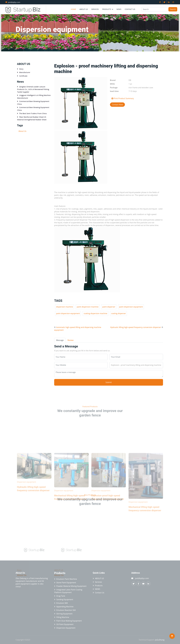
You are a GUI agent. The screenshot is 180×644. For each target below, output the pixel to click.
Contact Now (117, 105)
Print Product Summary (123, 98)
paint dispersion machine (88, 307)
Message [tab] (60, 340)
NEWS (119, 9)
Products (107, 9)
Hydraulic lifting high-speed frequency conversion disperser (136, 327)
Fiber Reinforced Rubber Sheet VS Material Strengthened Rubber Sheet (32, 118)
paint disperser (109, 307)
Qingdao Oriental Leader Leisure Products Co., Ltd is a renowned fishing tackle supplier (33, 89)
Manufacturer (25, 72)
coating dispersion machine (95, 313)
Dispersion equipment (43, 37)
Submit (109, 382)
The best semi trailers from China (33, 113)
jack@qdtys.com (14, 2)
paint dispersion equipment (131, 307)
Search (173, 9)
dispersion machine (65, 307)
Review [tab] (70, 340)
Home (73, 9)
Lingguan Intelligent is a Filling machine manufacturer (34, 97)
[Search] (154, 9)
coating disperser (119, 313)
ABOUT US (84, 9)
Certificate (23, 76)
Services (95, 9)
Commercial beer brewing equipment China (33, 103)
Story (21, 69)
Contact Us (130, 9)
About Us (22, 131)
